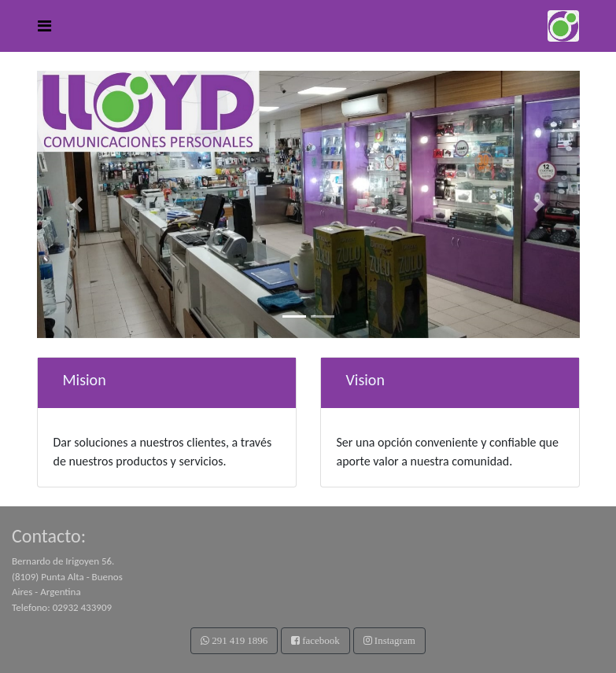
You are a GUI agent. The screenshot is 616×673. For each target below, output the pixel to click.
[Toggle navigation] (44, 26)
